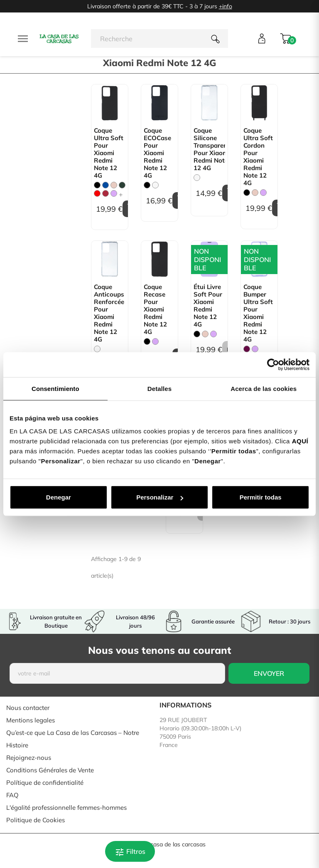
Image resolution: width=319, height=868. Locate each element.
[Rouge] (97, 193)
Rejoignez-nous (29, 758)
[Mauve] (114, 193)
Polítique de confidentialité (45, 783)
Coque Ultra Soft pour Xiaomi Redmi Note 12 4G (109, 153)
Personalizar (160, 497)
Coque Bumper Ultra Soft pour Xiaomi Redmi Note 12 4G (258, 313)
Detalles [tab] (159, 388)
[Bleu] (106, 185)
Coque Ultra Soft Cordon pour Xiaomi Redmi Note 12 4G (258, 157)
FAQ (12, 795)
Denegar (59, 497)
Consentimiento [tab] (55, 388)
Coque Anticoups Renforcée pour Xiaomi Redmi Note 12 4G (109, 313)
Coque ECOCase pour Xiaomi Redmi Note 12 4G (157, 153)
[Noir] (97, 185)
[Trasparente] (197, 178)
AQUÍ (300, 441)
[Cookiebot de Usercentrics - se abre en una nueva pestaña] (273, 364)
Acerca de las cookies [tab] (264, 388)
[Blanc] (155, 185)
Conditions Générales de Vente (50, 770)
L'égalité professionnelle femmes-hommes (66, 807)
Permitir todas (261, 497)
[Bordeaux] (106, 193)
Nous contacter (28, 708)
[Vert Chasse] (122, 185)
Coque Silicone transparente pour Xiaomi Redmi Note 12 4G (209, 149)
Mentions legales (31, 720)
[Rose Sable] (114, 185)
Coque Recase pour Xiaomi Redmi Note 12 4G (155, 309)
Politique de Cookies (36, 820)
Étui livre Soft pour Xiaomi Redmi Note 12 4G (208, 306)
